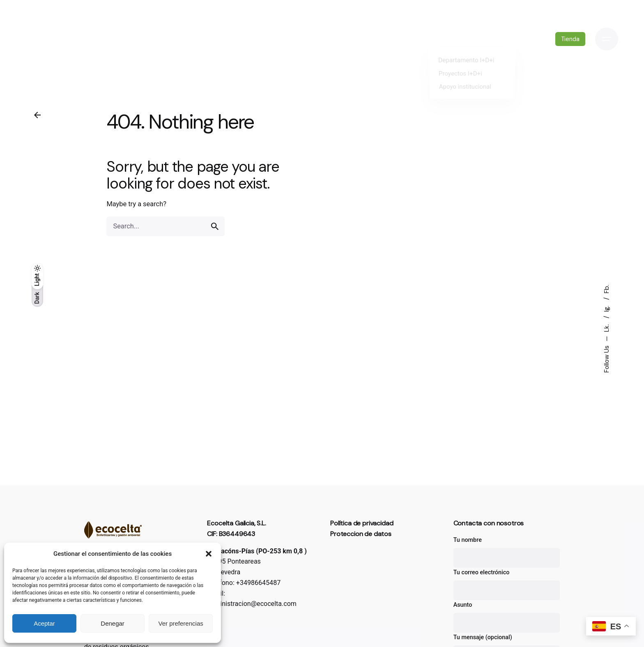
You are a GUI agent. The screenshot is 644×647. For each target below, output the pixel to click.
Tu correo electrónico (507, 585)
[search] (215, 236)
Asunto (507, 617)
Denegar (113, 623)
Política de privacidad (362, 523)
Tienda (569, 39)
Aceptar (44, 623)
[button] (209, 554)
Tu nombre (507, 552)
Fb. (607, 289)
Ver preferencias (181, 623)
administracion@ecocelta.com (252, 604)
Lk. (607, 327)
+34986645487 (258, 583)
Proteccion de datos (361, 534)
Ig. (607, 308)
